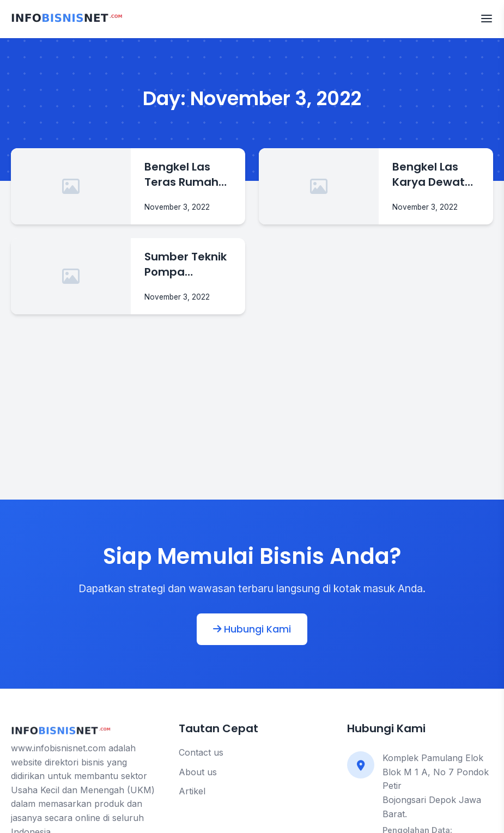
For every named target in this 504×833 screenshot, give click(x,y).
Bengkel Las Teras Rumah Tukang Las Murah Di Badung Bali (181, 174)
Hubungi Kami (252, 629)
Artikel (192, 791)
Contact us (201, 752)
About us (198, 772)
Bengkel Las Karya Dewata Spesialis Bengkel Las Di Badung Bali (432, 174)
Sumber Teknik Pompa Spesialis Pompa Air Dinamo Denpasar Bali (186, 264)
